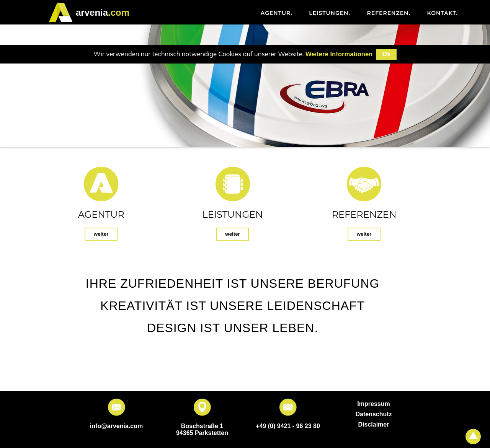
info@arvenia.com (116, 426)
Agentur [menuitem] (277, 13)
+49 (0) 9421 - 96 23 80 (288, 426)
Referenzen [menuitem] (389, 13)
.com (103, 12)
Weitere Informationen (339, 54)
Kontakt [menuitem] (443, 13)
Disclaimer (374, 424)
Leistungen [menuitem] (329, 13)
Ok (386, 54)
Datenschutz (373, 414)
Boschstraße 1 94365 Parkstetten (202, 429)
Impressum (373, 404)
